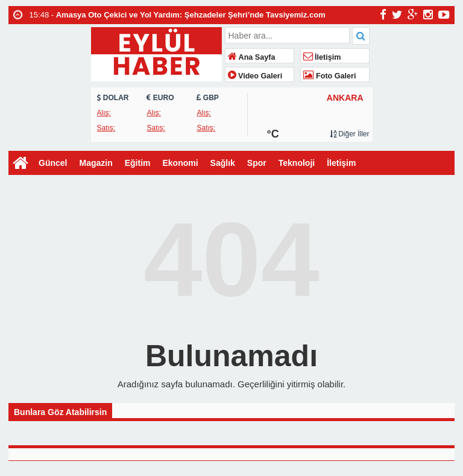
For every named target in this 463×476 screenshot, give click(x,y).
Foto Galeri (330, 76)
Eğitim (138, 163)
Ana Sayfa (252, 57)
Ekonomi (180, 163)
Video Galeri (255, 76)
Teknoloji (297, 163)
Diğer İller (350, 134)
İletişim (322, 57)
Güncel (53, 163)
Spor (257, 163)
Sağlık (223, 163)
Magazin (96, 163)
